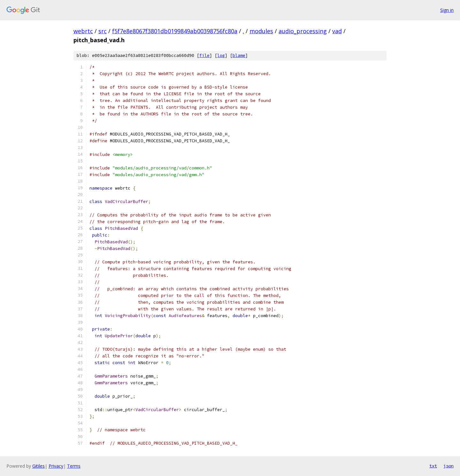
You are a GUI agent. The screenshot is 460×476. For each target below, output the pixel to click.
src (103, 31)
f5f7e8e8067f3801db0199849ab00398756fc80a (175, 31)
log (221, 55)
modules (261, 31)
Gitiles (38, 466)
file (204, 55)
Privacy (56, 466)
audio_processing (303, 31)
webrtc (83, 31)
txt (433, 466)
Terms (74, 466)
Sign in (447, 10)
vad (337, 31)
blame (239, 55)
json (448, 466)
